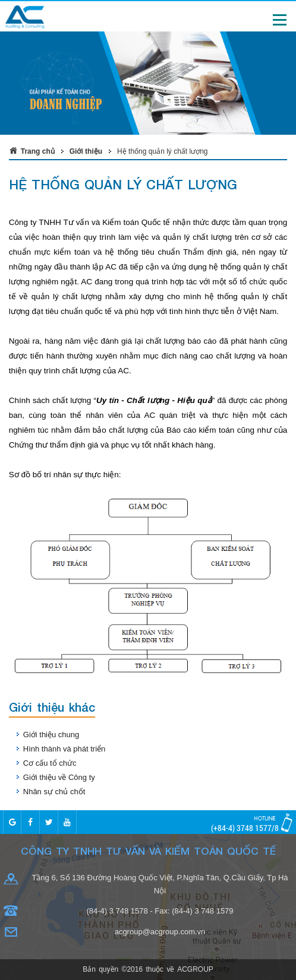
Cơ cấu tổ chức (50, 763)
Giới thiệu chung (51, 735)
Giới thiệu (86, 151)
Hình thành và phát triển (64, 749)
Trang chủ (38, 151)
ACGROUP (195, 969)
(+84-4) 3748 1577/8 (245, 828)
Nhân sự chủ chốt (54, 792)
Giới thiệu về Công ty (59, 777)
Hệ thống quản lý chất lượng (162, 151)
